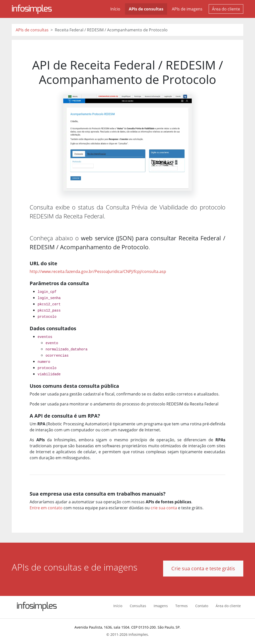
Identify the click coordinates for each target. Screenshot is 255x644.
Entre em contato (46, 508)
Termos (182, 606)
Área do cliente (226, 9)
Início (115, 9)
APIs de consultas (146, 9)
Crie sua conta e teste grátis (203, 568)
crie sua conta (164, 508)
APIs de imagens (187, 9)
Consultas (138, 606)
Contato (202, 606)
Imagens (161, 606)
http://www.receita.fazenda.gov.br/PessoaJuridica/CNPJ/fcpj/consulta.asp (98, 271)
